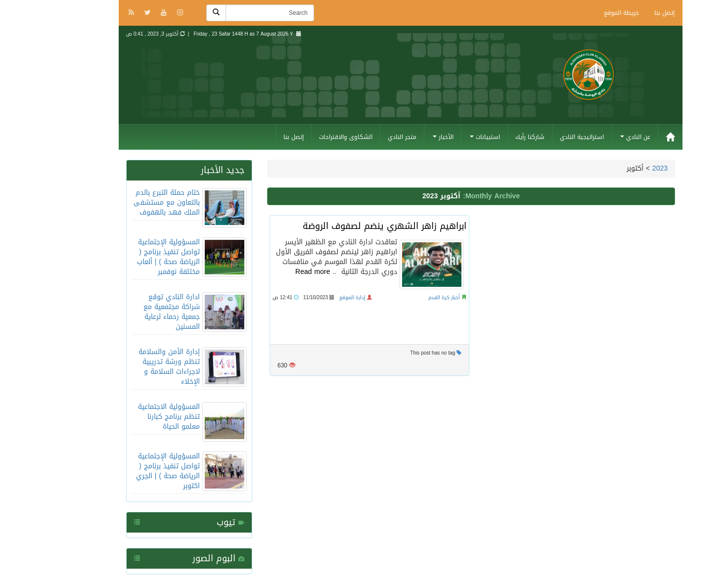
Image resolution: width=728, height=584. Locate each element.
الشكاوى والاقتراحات (309, 137)
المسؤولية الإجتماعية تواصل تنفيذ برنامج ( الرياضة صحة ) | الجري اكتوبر (131, 471)
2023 (623, 168)
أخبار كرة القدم (408, 297)
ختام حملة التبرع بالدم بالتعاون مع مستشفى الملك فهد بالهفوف (130, 202)
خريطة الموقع (585, 13)
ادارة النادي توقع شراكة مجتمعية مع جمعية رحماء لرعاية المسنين (135, 312)
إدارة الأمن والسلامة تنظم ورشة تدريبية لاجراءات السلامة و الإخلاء (133, 367)
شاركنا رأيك (493, 137)
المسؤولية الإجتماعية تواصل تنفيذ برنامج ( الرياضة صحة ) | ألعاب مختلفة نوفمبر (132, 257)
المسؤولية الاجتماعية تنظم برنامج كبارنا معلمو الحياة (132, 417)
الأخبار (407, 137)
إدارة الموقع (316, 297)
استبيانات (448, 137)
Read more (276, 272)
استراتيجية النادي (545, 137)
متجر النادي (365, 137)
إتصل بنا (628, 13)
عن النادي (599, 137)
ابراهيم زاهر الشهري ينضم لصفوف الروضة (348, 226)
